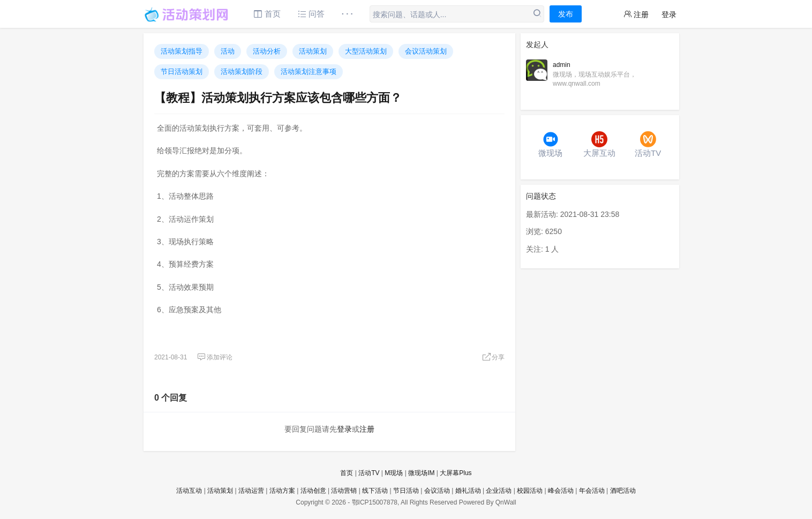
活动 (228, 51)
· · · (347, 14)
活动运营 (251, 491)
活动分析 (267, 51)
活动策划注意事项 (309, 72)
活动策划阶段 (242, 72)
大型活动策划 (366, 51)
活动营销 (344, 491)
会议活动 (437, 491)
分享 (493, 357)
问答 (311, 14)
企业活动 (499, 491)
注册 (636, 14)
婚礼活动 (468, 491)
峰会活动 (561, 491)
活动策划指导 (182, 51)
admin (562, 65)
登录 (669, 14)
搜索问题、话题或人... (410, 14)
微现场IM (421, 473)
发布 (566, 14)
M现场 (394, 473)
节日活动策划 (182, 72)
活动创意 (313, 491)
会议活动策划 (426, 51)
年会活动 (592, 491)
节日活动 (406, 491)
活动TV (369, 473)
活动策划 (313, 51)
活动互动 (189, 491)
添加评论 (215, 357)
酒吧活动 (623, 491)
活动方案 (282, 491)
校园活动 (530, 491)
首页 (267, 14)
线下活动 (375, 491)
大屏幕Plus (456, 473)
